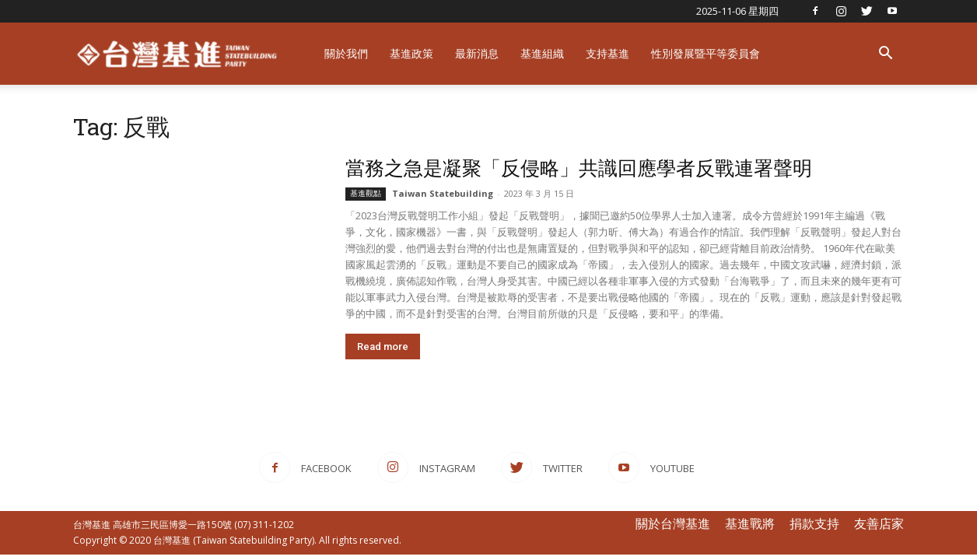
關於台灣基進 (673, 523)
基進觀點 (366, 193)
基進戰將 (750, 523)
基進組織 (542, 53)
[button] (885, 55)
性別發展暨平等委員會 (706, 53)
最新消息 (477, 53)
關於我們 (346, 53)
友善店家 (879, 523)
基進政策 (411, 53)
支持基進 (608, 53)
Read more (383, 346)
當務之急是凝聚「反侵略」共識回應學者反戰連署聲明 (579, 168)
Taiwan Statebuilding (443, 193)
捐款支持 (814, 523)
